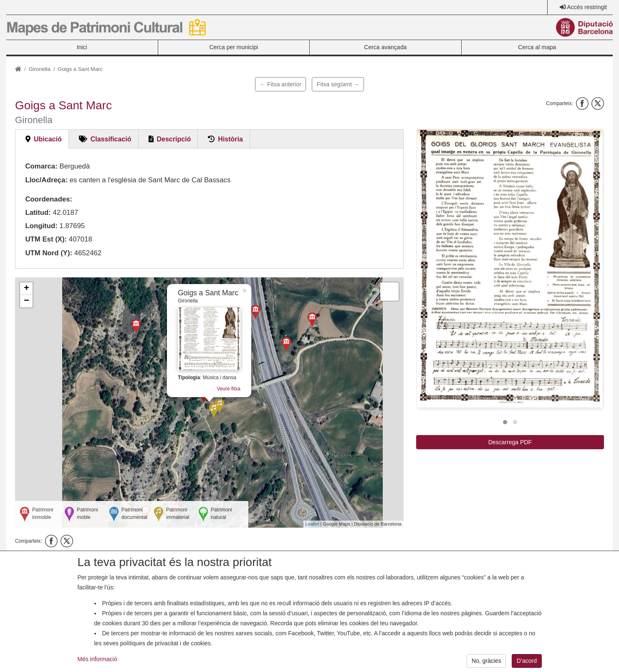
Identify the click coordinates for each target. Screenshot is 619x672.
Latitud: (38, 213)
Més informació (97, 662)
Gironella (40, 69)
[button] (510, 268)
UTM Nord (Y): (49, 253)
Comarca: (41, 166)
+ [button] (27, 289)
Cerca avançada (385, 47)
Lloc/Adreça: (46, 180)
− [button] (27, 301)
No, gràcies (486, 664)
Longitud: (41, 226)
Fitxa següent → (338, 84)
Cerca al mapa (537, 47)
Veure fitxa (229, 389)
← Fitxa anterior (280, 84)
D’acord (527, 664)
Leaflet (312, 524)
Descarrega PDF (510, 442)
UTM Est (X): (46, 239)
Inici (82, 47)
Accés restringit (587, 7)
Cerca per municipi (234, 47)
